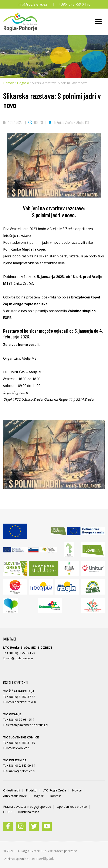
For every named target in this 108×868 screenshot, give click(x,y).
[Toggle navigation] (98, 22)
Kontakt (56, 796)
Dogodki (23, 83)
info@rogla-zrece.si (33, 4)
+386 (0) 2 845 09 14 (21, 765)
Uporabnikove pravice (72, 807)
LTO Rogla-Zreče (54, 790)
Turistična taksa (28, 812)
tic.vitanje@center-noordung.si (27, 725)
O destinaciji (12, 790)
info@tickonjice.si (18, 748)
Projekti (31, 790)
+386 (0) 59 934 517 (20, 720)
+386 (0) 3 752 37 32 (21, 697)
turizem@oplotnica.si (21, 771)
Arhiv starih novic (15, 796)
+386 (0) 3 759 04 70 (75, 4)
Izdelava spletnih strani (28, 859)
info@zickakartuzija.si (21, 702)
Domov (8, 83)
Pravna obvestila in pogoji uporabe (27, 807)
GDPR (7, 812)
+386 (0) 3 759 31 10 (21, 743)
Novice (77, 790)
